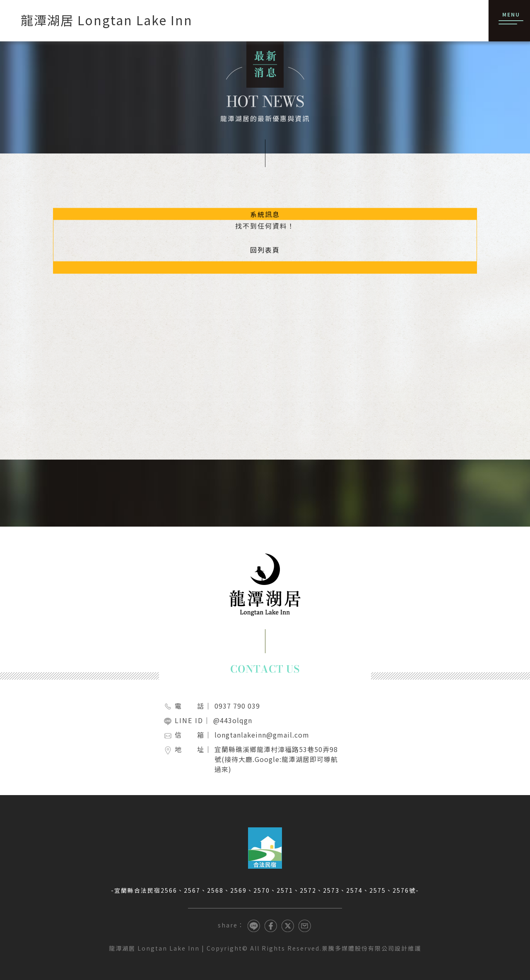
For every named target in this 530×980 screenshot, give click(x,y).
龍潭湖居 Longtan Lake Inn (154, 948)
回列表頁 (265, 246)
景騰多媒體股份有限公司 (358, 948)
